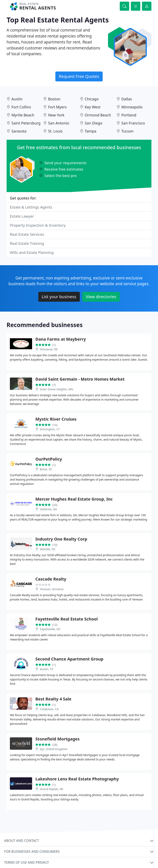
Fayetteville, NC (50, 629)
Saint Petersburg (26, 123)
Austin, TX (47, 669)
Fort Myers (58, 107)
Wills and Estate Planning (32, 252)
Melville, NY (48, 549)
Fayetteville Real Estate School (67, 619)
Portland (129, 115)
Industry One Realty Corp (61, 539)
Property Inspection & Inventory (38, 225)
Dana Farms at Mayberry (61, 339)
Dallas (127, 99)
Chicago (92, 99)
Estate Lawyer (22, 216)
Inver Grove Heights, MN (57, 389)
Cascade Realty (51, 579)
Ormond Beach (98, 115)
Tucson (128, 131)
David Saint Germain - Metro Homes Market (80, 379)
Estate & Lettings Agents (31, 207)
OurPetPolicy (49, 459)
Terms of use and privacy (27, 862)
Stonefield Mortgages (58, 739)
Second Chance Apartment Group (69, 659)
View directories (101, 297)
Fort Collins (21, 107)
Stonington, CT (50, 429)
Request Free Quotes (79, 76)
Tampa (91, 131)
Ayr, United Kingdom (54, 749)
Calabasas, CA (49, 709)
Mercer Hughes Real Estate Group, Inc (74, 499)
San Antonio (59, 123)
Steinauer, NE (49, 349)
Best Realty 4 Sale (53, 699)
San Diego (94, 123)
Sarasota (19, 131)
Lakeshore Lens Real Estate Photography (77, 779)
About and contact (21, 841)
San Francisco (133, 123)
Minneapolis (132, 107)
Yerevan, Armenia (52, 589)
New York (56, 115)
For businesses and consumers (32, 852)
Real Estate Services (27, 234)
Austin (17, 99)
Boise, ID (46, 469)
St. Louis (55, 131)
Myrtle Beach (23, 115)
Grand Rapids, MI (52, 789)
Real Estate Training (27, 243)
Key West (93, 107)
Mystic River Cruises (56, 419)
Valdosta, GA (48, 509)
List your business (59, 297)
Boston (54, 99)
